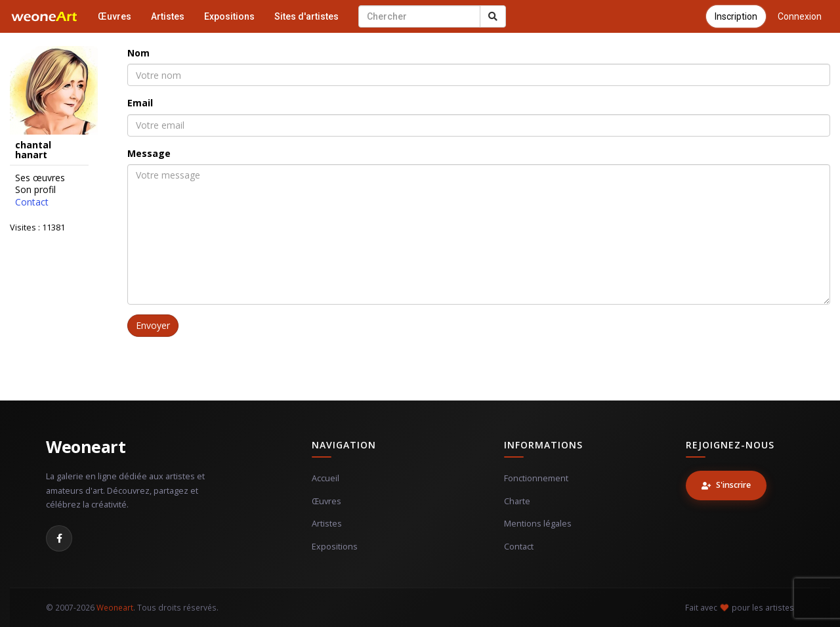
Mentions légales (538, 524)
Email (140, 103)
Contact (32, 202)
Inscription (736, 16)
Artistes (168, 16)
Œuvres (115, 16)
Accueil (325, 478)
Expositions (229, 16)
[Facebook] (59, 538)
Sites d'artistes (306, 16)
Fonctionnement (536, 478)
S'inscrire (726, 485)
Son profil (35, 190)
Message (149, 153)
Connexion (800, 16)
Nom (138, 53)
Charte (517, 501)
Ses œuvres (40, 178)
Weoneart (86, 446)
